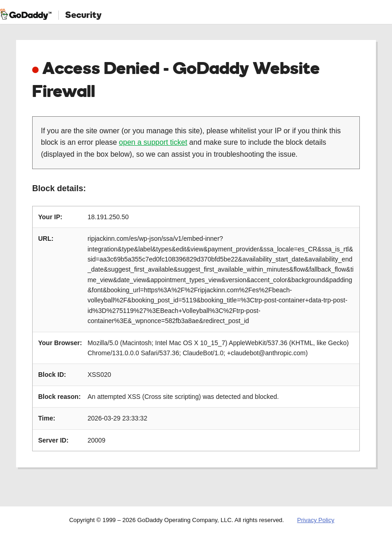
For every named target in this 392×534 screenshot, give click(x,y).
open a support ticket (153, 142)
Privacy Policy (316, 520)
